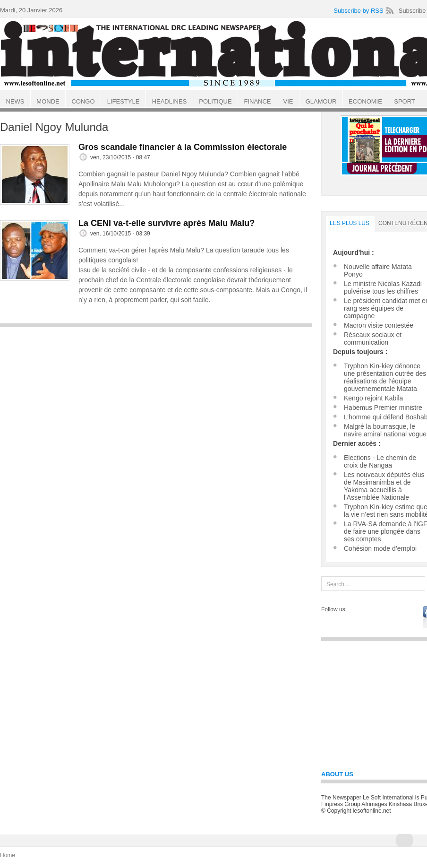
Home (8, 855)
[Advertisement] (156, 399)
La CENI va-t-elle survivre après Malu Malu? (167, 223)
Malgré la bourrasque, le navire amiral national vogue (385, 430)
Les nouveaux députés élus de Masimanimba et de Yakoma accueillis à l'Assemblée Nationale (384, 486)
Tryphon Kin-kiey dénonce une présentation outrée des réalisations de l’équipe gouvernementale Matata (385, 377)
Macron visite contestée (379, 325)
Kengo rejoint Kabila (373, 398)
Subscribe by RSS (359, 11)
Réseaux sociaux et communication (373, 339)
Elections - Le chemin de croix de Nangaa (380, 461)
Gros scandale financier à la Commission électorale (183, 147)
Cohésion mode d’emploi (380, 548)
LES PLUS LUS (350, 223)
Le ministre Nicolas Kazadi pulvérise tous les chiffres (383, 287)
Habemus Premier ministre (383, 408)
